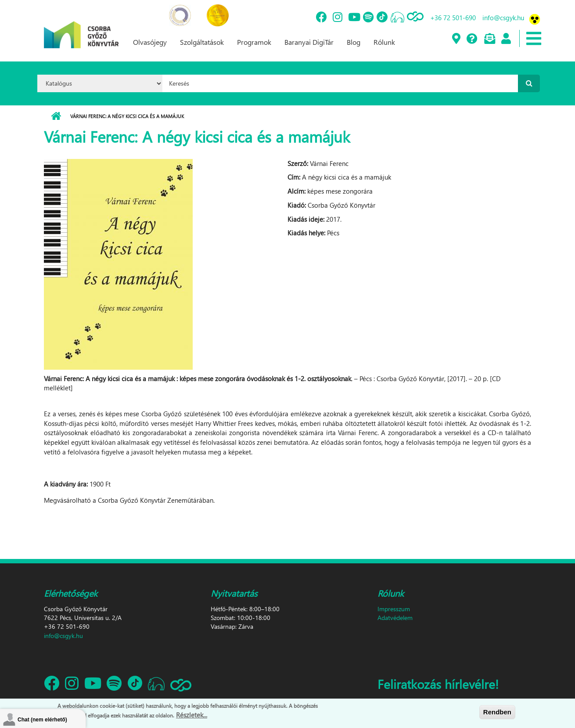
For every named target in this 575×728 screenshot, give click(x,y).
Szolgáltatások (202, 42)
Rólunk (384, 42)
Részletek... (192, 716)
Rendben (497, 713)
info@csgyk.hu (503, 18)
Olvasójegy (150, 42)
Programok (254, 42)
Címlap (56, 116)
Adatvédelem (395, 618)
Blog (354, 42)
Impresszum (394, 609)
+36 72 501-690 (453, 18)
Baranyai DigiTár (309, 42)
